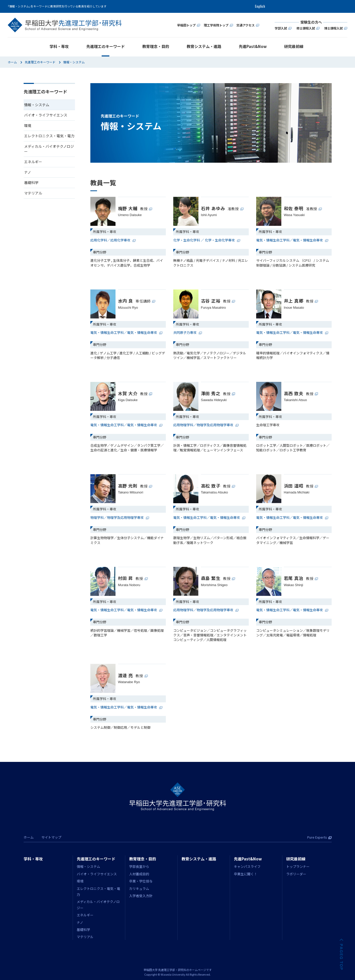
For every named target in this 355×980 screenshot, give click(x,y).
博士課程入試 (336, 28)
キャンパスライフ (247, 866)
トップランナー (298, 866)
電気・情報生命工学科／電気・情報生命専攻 (292, 240)
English (260, 6)
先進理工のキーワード (105, 46)
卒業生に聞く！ (246, 874)
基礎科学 (31, 182)
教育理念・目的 (156, 46)
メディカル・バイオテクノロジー (49, 149)
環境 (28, 125)
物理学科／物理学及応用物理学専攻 (120, 518)
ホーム (12, 62)
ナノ (28, 172)
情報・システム (88, 866)
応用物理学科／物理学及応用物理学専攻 (206, 425)
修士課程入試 (308, 28)
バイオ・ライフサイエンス (46, 115)
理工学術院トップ (218, 25)
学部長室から (139, 866)
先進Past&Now (253, 46)
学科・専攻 (59, 46)
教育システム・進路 (204, 46)
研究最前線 (294, 46)
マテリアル (33, 193)
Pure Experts (319, 837)
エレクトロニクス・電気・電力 (49, 136)
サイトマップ (51, 837)
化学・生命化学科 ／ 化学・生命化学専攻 (207, 240)
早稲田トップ (189, 25)
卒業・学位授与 (141, 881)
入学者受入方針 (141, 896)
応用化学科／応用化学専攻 (113, 240)
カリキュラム (139, 889)
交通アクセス (248, 25)
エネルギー (33, 162)
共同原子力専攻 (188, 333)
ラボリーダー (296, 874)
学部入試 (283, 28)
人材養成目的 (139, 874)
